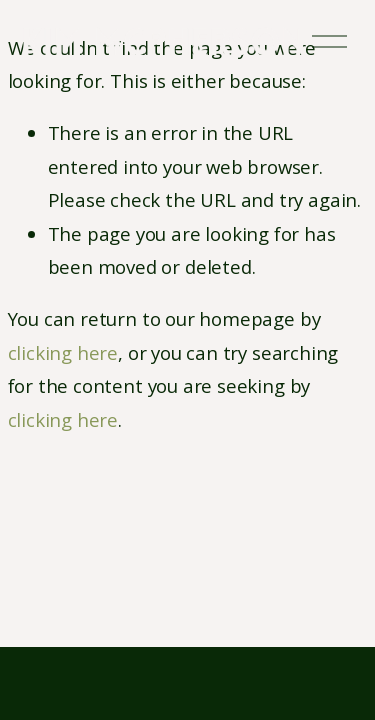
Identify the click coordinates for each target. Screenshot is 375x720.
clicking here (63, 352)
